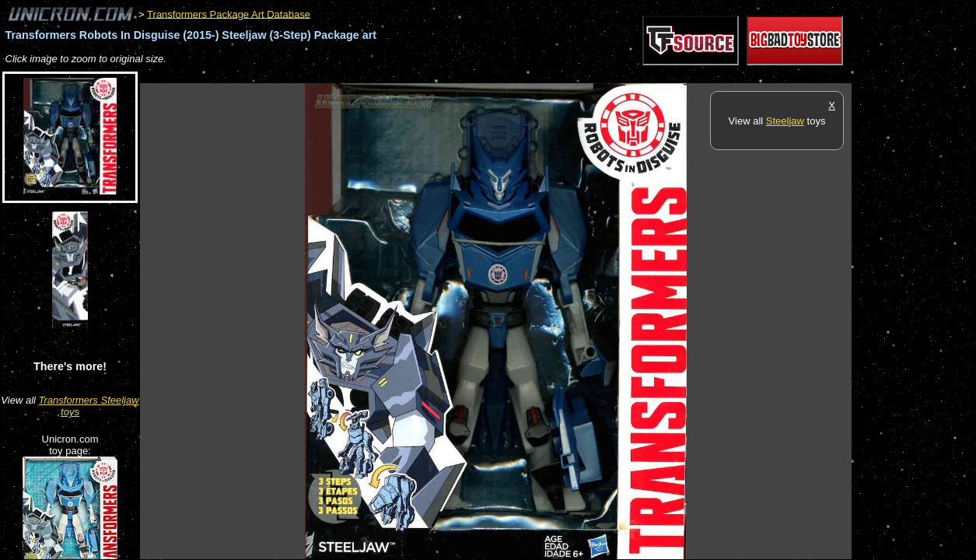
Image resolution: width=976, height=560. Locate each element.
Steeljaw (785, 121)
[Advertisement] (423, 75)
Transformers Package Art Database (229, 14)
